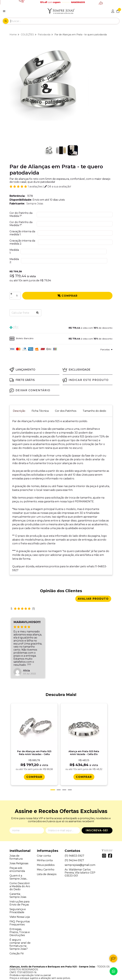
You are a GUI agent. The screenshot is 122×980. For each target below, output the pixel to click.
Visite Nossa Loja (20, 904)
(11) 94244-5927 (74, 847)
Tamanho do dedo (94, 411)
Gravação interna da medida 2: (22, 242)
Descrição (19, 411)
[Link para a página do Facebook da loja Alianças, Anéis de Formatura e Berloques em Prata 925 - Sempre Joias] (110, 842)
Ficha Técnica (40, 411)
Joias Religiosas (19, 850)
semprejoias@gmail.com (80, 852)
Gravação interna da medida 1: (22, 233)
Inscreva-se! (97, 817)
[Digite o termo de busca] (65, 21)
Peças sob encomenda (17, 856)
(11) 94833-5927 (74, 843)
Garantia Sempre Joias (18, 882)
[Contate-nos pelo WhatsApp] (114, 971)
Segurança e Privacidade (18, 898)
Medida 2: (14, 261)
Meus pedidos (46, 852)
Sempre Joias (35, 204)
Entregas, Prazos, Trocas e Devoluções (20, 919)
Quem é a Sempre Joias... (19, 864)
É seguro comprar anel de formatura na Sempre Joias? (20, 931)
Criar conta (44, 843)
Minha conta (45, 847)
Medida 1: (14, 251)
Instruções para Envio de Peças (19, 890)
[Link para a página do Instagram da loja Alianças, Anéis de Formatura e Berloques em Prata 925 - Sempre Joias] (104, 842)
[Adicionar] (11, 294)
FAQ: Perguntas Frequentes (20, 910)
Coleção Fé (17, 940)
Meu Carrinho (46, 856)
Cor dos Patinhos (66, 411)
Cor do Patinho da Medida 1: (21, 214)
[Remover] (11, 298)
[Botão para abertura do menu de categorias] (4, 11)
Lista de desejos (47, 861)
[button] (61, 328)
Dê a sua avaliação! (58, 187)
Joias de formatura (16, 844)
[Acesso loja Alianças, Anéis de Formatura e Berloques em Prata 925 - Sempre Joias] (113, 11)
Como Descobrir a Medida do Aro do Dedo (20, 873)
